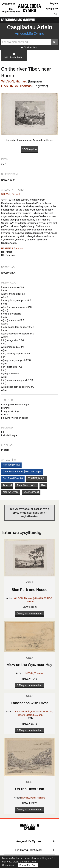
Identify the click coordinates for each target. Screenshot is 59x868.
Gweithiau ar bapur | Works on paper (22, 471)
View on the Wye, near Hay (29, 665)
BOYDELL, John (34, 715)
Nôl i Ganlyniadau (14, 56)
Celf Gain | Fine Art (13, 478)
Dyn (43, 485)
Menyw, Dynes (11, 492)
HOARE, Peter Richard (33, 798)
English (54, 3)
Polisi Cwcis (30, 862)
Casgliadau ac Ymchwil (18, 20)
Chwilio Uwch (30, 48)
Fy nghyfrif (52, 8)
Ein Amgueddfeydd (11, 10)
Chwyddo (30, 149)
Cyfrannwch (8, 4)
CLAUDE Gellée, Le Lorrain (28, 712)
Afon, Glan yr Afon (27, 485)
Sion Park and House (29, 590)
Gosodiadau (9, 865)
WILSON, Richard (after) (27, 598)
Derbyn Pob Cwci (28, 865)
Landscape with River (29, 703)
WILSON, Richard (14, 81)
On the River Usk (30, 789)
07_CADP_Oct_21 (37, 478)
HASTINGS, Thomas (16, 86)
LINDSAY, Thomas (33, 673)
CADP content (31, 492)
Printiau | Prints (11, 465)
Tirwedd (7, 485)
